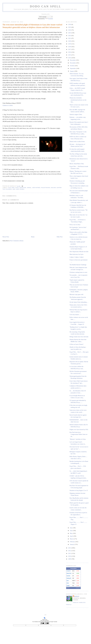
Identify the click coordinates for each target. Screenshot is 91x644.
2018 (70, 47)
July (71, 528)
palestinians (46, 188)
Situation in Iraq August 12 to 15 (79, 490)
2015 (70, 55)
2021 (70, 38)
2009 (70, 559)
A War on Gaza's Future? (76, 344)
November (73, 63)
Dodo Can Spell (46, 6)
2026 (70, 24)
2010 (70, 556)
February (73, 542)
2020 (70, 41)
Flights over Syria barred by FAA (79, 430)
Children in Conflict (8, 105)
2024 (70, 30)
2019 (70, 44)
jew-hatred (36, 188)
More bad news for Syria (76, 254)
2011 (70, 553)
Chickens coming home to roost (78, 272)
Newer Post (6, 237)
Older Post (60, 237)
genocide (23, 188)
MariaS (77, 596)
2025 (70, 27)
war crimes (20, 189)
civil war (11, 188)
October (72, 66)
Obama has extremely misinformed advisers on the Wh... (78, 100)
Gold (68, 581)
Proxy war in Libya (75, 225)
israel (29, 188)
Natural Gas (69, 573)
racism (53, 188)
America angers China (76, 114)
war (14, 189)
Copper (68, 586)
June (71, 531)
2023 (70, 33)
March (72, 539)
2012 (70, 551)
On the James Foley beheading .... (79, 302)
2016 (70, 52)
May (71, 533)
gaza (17, 188)
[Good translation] (42, 623)
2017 (70, 49)
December (73, 60)
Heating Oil (69, 578)
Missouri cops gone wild (76, 294)
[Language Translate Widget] (46, 17)
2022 (70, 36)
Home (33, 237)
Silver (68, 583)
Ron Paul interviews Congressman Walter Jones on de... (78, 434)
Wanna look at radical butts (77, 141)
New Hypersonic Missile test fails (79, 252)
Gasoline (68, 576)
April (72, 536)
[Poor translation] (47, 623)
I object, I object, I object (77, 257)
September (73, 68)
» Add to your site (78, 588)
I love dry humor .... (75, 315)
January (72, 544)
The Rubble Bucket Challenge (78, 265)
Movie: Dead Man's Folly (77, 164)
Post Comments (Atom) (17, 241)
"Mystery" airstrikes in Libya (78, 439)
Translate (49, 19)
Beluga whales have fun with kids (79, 337)
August (72, 71)
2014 (70, 58)
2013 (70, 548)
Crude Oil (69, 571)
